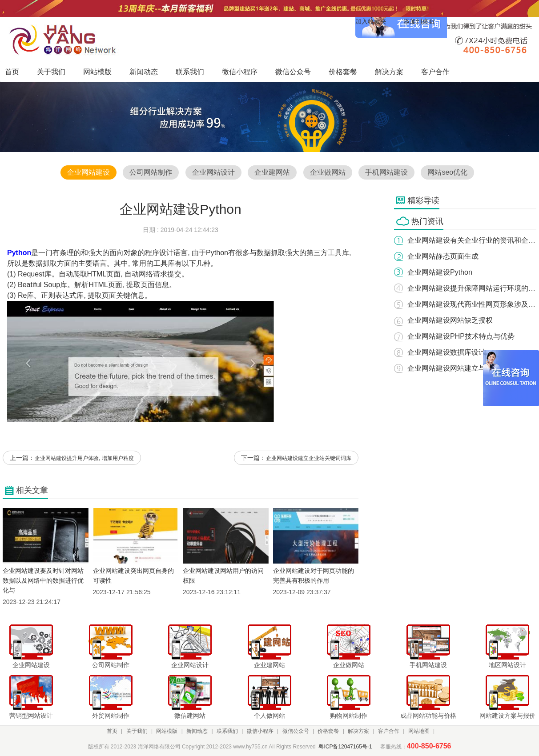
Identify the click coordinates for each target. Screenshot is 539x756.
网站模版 (167, 731)
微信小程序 (260, 731)
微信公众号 (296, 731)
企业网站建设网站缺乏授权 (450, 320)
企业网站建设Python (440, 272)
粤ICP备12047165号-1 (345, 747)
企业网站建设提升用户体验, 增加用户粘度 (84, 458)
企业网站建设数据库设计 (446, 352)
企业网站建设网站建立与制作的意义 (464, 368)
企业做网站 (328, 172)
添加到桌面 (419, 21)
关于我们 (137, 731)
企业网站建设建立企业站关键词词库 (309, 458)
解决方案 (358, 731)
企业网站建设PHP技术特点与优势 (461, 336)
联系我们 (227, 731)
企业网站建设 (88, 172)
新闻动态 (197, 731)
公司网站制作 (151, 172)
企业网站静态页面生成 (443, 256)
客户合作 (389, 731)
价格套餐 (328, 731)
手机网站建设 (386, 172)
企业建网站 (272, 172)
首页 (112, 731)
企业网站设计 (213, 172)
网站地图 (419, 731)
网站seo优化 (447, 172)
